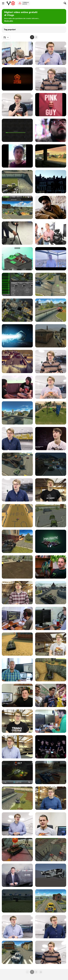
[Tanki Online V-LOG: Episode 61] (17, 490)
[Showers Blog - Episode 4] (51, 259)
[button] (9, 21)
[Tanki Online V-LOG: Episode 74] (51, 336)
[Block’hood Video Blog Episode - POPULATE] (17, 259)
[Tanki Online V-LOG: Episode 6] (51, 541)
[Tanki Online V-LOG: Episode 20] (17, 721)
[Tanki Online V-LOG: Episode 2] (51, 490)
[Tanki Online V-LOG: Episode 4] (17, 541)
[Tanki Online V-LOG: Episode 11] (17, 618)
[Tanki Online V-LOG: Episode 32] (51, 850)
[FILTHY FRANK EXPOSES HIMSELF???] (51, 105)
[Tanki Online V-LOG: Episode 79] (51, 284)
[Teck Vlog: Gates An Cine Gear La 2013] (51, 233)
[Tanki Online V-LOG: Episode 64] (51, 439)
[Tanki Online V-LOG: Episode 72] (51, 361)
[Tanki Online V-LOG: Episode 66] (51, 413)
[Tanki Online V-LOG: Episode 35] (17, 901)
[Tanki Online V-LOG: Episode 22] (17, 747)
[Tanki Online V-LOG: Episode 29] (17, 824)
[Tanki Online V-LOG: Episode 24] (51, 747)
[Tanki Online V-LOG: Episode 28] (51, 798)
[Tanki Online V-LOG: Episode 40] (17, 952)
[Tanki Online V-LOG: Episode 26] (51, 772)
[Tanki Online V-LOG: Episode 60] (17, 53)
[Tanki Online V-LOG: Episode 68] (51, 79)
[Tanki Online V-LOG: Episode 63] (17, 464)
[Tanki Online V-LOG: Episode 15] (17, 670)
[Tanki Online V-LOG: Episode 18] (51, 695)
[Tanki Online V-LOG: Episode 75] (17, 182)
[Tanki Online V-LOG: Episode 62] (51, 464)
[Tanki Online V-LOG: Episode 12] (51, 618)
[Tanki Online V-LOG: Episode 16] (51, 670)
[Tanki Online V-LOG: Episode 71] (17, 105)
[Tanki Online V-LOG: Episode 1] (17, 516)
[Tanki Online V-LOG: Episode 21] (51, 721)
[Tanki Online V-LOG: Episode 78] (17, 310)
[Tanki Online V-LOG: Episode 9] (17, 130)
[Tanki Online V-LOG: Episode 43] (51, 53)
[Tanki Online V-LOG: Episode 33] (17, 875)
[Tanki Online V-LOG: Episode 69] (51, 387)
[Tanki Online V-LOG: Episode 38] (17, 927)
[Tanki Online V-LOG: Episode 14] (51, 644)
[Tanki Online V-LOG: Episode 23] (51, 156)
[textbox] (6, 37)
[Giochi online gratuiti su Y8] (11, 3)
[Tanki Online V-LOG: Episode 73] (17, 361)
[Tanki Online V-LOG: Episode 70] (17, 387)
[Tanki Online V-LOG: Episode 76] (17, 336)
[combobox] (6, 37)
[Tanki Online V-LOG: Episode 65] (17, 439)
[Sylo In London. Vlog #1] (51, 182)
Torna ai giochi (25, 3)
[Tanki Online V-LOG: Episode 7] (51, 567)
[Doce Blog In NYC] (51, 130)
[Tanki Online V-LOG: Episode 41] (51, 952)
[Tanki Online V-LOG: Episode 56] (17, 207)
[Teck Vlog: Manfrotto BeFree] (17, 233)
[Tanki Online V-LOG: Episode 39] (51, 927)
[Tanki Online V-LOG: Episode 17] (17, 695)
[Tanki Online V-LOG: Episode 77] (51, 310)
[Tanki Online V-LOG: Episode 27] (17, 798)
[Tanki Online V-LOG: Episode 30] (51, 824)
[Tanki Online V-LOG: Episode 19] (17, 79)
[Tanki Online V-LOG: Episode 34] (51, 875)
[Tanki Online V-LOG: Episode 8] (17, 593)
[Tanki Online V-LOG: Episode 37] (51, 901)
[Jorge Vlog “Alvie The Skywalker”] (51, 207)
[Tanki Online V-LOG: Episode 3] (51, 516)
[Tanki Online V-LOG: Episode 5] (17, 567)
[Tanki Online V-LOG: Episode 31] (17, 850)
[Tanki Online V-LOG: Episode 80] (17, 284)
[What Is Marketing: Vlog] (17, 156)
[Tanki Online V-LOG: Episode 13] (17, 644)
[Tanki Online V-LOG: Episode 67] (17, 413)
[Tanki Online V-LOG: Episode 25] (17, 772)
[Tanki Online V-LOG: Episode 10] (51, 593)
